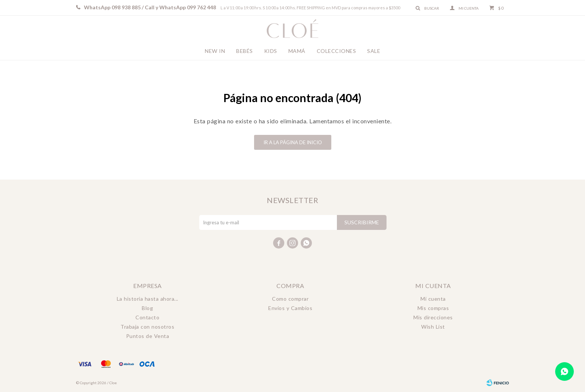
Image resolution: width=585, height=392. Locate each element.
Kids (271, 51)
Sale (374, 51)
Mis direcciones (433, 317)
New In (215, 51)
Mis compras (433, 308)
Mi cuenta (433, 299)
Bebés (245, 51)
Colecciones (337, 51)
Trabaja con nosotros (147, 327)
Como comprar (290, 299)
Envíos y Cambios (290, 308)
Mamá (297, 51)
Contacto (147, 317)
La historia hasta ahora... (148, 299)
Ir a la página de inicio (293, 142)
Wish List (433, 327)
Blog (147, 308)
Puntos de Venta (148, 336)
